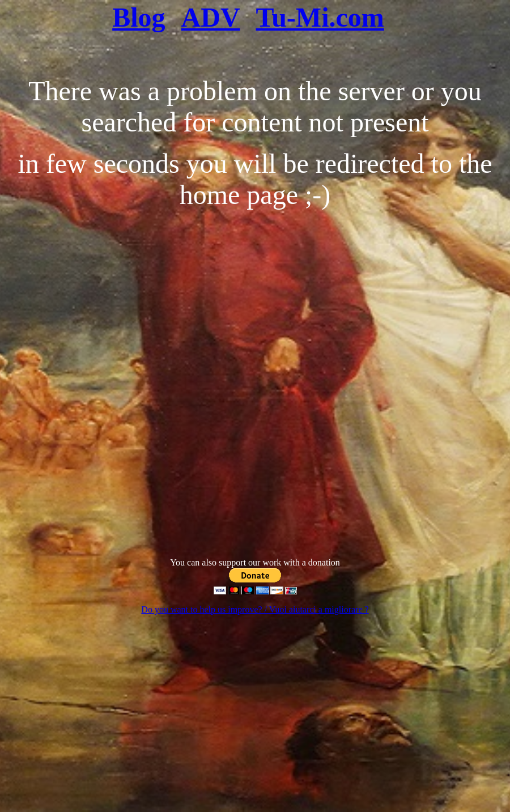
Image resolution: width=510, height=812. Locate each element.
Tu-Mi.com (320, 17)
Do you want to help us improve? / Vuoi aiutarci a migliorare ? (255, 609)
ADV (211, 17)
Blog (139, 17)
